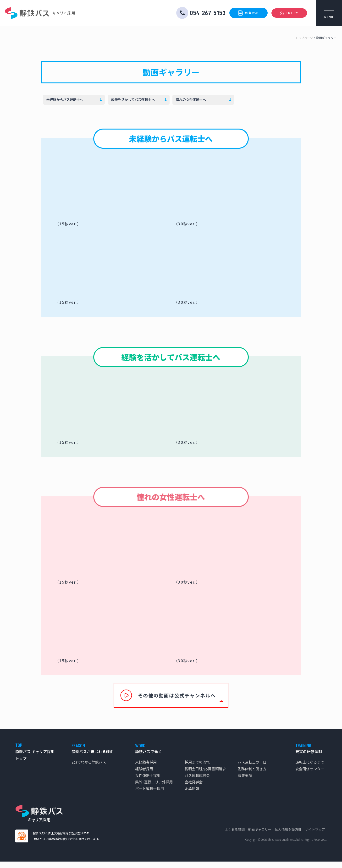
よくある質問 (235, 836)
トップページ (304, 38)
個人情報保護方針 (288, 836)
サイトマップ (315, 836)
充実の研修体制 (309, 758)
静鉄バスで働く (149, 758)
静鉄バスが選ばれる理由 (93, 758)
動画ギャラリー (260, 836)
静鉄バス (27, 13)
